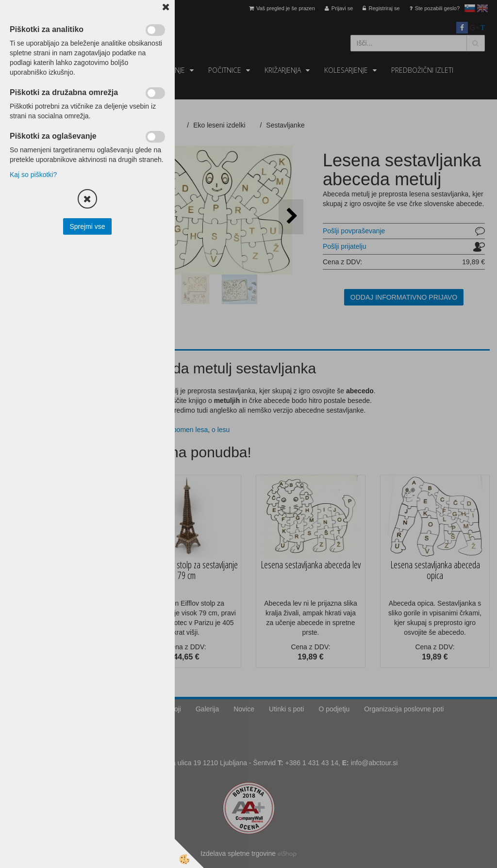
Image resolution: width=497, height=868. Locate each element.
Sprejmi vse (87, 226)
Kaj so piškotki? (33, 175)
